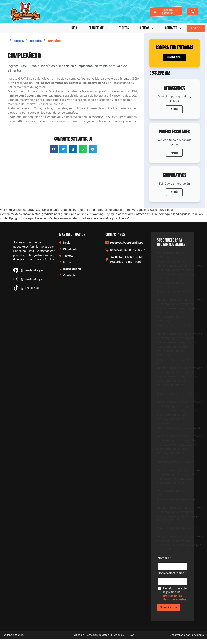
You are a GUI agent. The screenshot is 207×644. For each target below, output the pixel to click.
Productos (19, 41)
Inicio (74, 28)
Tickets (124, 28)
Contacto (174, 28)
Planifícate (98, 28)
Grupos (147, 28)
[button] (54, 149)
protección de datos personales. (175, 598)
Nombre (165, 558)
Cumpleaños (36, 41)
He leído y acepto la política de (175, 594)
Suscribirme (168, 607)
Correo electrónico (172, 573)
